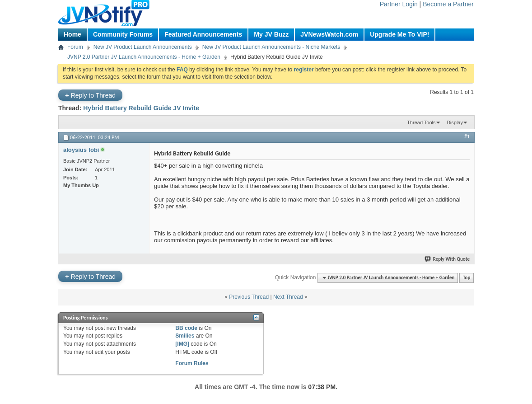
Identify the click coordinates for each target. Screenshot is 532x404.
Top (467, 278)
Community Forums (123, 34)
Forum (75, 47)
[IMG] (182, 344)
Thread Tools (421, 122)
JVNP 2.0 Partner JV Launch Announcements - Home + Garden (144, 57)
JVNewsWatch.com (329, 34)
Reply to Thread (90, 95)
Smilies (185, 336)
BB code (186, 328)
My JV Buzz (271, 34)
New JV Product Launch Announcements (143, 47)
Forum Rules (192, 363)
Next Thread (288, 297)
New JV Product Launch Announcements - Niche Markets (271, 47)
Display (455, 122)
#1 (467, 136)
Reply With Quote (448, 259)
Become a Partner (448, 4)
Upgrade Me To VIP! (399, 34)
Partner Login (399, 4)
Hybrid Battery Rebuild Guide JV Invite (141, 108)
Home (72, 34)
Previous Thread (249, 297)
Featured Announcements (203, 34)
